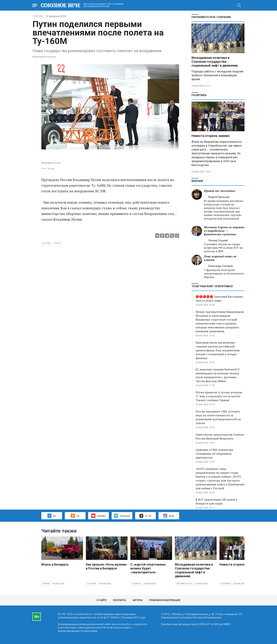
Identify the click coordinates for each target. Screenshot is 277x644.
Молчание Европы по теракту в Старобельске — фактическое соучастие (224, 231)
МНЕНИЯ (197, 181)
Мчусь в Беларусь (55, 564)
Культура (92, 584)
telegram (122, 516)
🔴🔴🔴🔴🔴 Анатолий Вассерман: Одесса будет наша (219, 299)
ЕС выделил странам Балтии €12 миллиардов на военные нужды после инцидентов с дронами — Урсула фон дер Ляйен (218, 375)
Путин (57, 243)
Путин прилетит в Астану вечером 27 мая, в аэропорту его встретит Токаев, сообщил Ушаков (219, 396)
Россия (46, 243)
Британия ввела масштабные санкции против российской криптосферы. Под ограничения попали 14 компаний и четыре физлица (218, 350)
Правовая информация (165, 600)
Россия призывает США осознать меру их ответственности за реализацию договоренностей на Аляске (218, 417)
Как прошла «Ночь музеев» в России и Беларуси (107, 566)
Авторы (138, 600)
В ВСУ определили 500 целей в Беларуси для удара (216, 501)
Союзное (136, 584)
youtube (98, 516)
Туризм (46, 584)
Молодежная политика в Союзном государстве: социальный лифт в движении (215, 62)
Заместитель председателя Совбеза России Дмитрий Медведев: (220, 436)
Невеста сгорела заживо (211, 136)
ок (75, 516)
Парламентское (184, 584)
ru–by (145, 516)
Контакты (120, 600)
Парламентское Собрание (211, 17)
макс (169, 516)
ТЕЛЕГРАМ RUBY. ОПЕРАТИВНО (212, 286)
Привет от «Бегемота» (220, 191)
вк (52, 516)
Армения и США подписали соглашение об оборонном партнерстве (214, 454)
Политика (199, 95)
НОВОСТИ (38, 16)
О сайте (102, 600)
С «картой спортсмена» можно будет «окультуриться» (148, 568)
